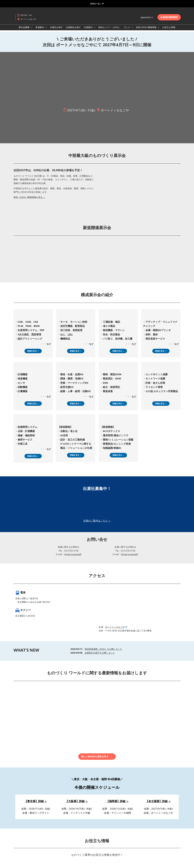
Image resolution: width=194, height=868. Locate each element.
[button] (169, 17)
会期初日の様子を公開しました (100, 653)
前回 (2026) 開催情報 (147, 27)
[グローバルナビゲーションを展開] (97, 4)
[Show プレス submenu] (132, 27)
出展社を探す (56, 27)
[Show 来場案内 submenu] (46, 27)
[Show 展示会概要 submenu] (32, 27)
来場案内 (40, 27)
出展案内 (88, 27)
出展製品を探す (73, 27)
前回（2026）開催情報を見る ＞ (29, 197)
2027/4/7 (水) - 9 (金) (81, 110)
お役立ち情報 (169, 27)
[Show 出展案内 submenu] (95, 27)
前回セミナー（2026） (110, 27)
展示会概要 (24, 27)
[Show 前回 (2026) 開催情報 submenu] (159, 27)
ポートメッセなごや (28, 19)
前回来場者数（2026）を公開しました (103, 649)
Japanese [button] (147, 17)
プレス (127, 27)
